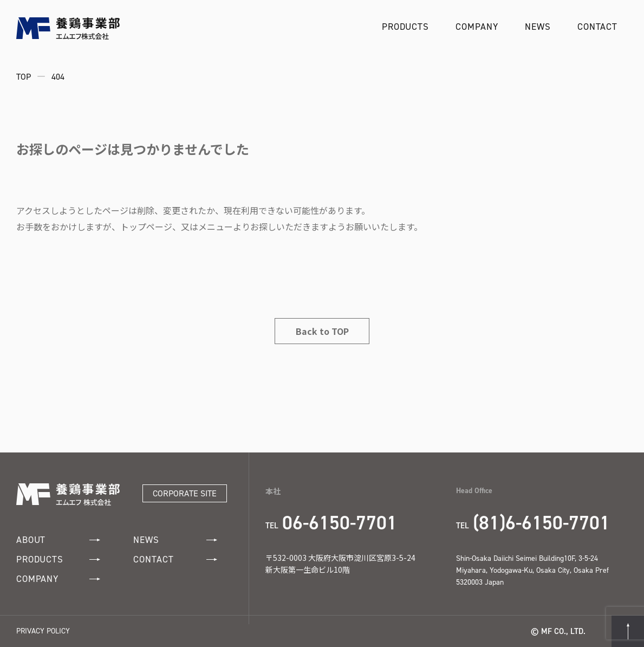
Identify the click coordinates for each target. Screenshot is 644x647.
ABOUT (58, 540)
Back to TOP (322, 331)
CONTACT (597, 27)
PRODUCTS (405, 27)
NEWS (538, 27)
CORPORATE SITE (185, 493)
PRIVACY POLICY (43, 631)
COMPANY (477, 27)
